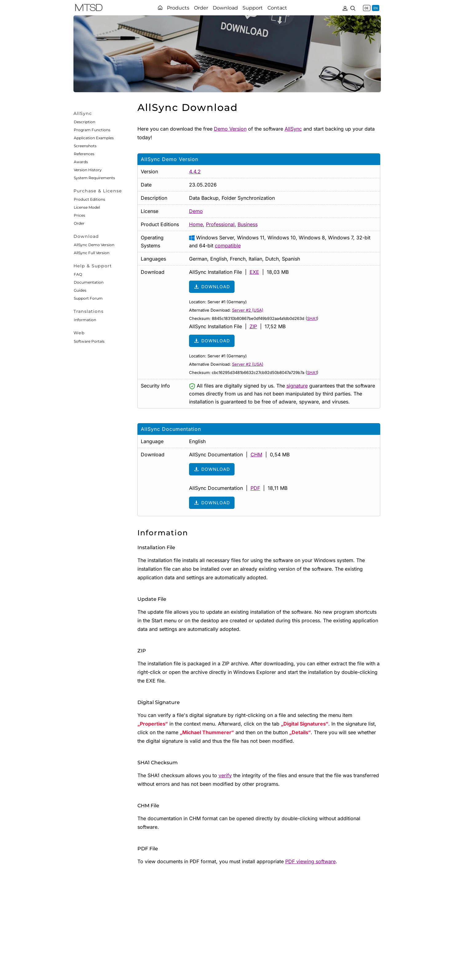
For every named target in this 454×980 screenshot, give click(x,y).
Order (79, 223)
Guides (80, 290)
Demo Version (230, 129)
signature (297, 386)
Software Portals (89, 341)
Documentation (89, 282)
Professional (220, 224)
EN (376, 8)
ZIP (253, 326)
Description (85, 122)
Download (212, 287)
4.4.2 (195, 171)
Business (248, 224)
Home (196, 224)
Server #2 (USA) (248, 310)
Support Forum (88, 298)
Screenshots (85, 146)
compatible (228, 246)
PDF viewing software (310, 861)
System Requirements (94, 178)
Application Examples (94, 138)
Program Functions (92, 130)
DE (367, 8)
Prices (79, 215)
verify (225, 775)
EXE (254, 272)
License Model (87, 207)
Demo (196, 211)
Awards (81, 162)
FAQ (78, 274)
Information (85, 320)
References (84, 154)
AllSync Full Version (92, 253)
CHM (256, 455)
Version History (88, 170)
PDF (255, 488)
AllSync (293, 129)
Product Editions (89, 199)
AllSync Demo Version (94, 245)
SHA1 (312, 318)
